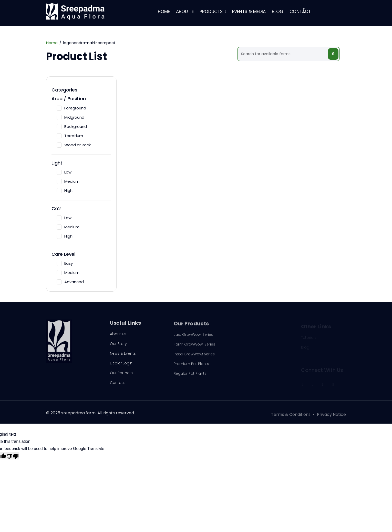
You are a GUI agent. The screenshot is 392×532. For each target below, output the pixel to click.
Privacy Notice (331, 417)
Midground (70, 117)
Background (72, 126)
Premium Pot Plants (191, 366)
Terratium (70, 136)
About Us (118, 335)
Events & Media (249, 12)
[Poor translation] (13, 456)
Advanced (70, 282)
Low (64, 172)
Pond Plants (248, 357)
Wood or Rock (74, 145)
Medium (68, 181)
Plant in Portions (252, 367)
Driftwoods (247, 347)
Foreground (71, 108)
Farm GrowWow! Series (194, 346)
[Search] (283, 54)
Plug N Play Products (256, 338)
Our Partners (121, 374)
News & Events (123, 355)
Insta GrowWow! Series (194, 356)
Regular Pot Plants (190, 376)
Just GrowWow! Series (193, 337)
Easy (65, 263)
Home (164, 12)
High (65, 191)
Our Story (118, 345)
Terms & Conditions (291, 417)
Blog (278, 12)
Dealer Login (121, 365)
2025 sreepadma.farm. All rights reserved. (93, 415)
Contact (300, 12)
